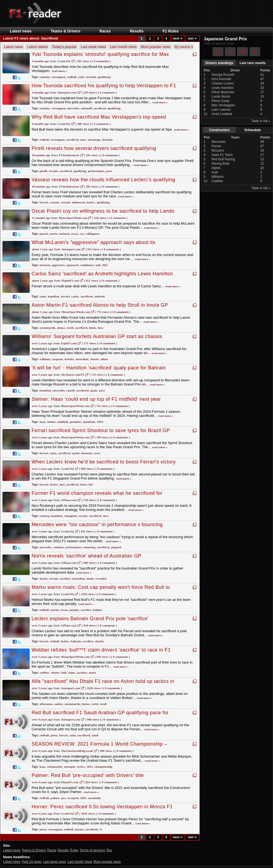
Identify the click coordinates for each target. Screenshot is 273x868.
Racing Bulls (221, 164)
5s (101, 829)
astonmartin (47, 328)
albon (104, 359)
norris (53, 234)
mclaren (64, 234)
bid (91, 484)
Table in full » (261, 121)
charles (99, 641)
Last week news (93, 47)
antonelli (86, 108)
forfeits (69, 359)
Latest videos (37, 47)
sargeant (57, 359)
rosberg (44, 516)
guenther (75, 422)
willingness (93, 234)
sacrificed (100, 108)
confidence (87, 265)
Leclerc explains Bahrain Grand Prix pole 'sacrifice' (90, 619)
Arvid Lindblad (222, 114)
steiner (51, 422)
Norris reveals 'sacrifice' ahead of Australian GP (87, 556)
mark (92, 673)
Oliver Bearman (223, 92)
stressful (91, 77)
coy (82, 234)
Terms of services (92, 850)
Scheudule (253, 130)
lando (90, 578)
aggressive (58, 265)
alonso (61, 328)
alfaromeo (46, 704)
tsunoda (45, 77)
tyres (97, 453)
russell (71, 390)
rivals (64, 610)
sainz (43, 296)
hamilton (53, 296)
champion (70, 516)
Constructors (219, 130)
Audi (215, 172)
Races (105, 31)
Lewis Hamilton (223, 88)
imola (93, 328)
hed (62, 484)
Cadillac (217, 181)
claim (71, 673)
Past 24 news (32, 862)
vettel (95, 704)
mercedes (73, 108)
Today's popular (64, 47)
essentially (94, 798)
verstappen (59, 77)
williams (45, 359)
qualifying (104, 77)
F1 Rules (170, 31)
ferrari (44, 202)
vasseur (55, 202)
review (81, 767)
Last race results (252, 63)
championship (103, 767)
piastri (44, 234)
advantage (94, 140)
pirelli (43, 171)
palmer (55, 798)
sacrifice (65, 578)
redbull (72, 77)
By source (184, 47)
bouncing (89, 547)
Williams (218, 177)
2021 (90, 767)
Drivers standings (219, 63)
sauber (59, 704)
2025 (105, 265)
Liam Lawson (221, 110)
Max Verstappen (223, 105)
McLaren (218, 150)
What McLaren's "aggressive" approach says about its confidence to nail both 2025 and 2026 (93, 245)
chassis (94, 359)
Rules (74, 850)
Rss (109, 850)
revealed (101, 578)
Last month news (123, 47)
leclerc (91, 202)
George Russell (223, 75)
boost (83, 484)
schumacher (55, 767)
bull (64, 673)
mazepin (70, 767)
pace (109, 171)
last (192, 38)
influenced (79, 202)
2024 (100, 422)
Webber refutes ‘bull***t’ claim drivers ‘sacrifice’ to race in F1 (101, 650)
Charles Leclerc (223, 83)
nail (98, 265)
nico (106, 516)
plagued (116, 547)
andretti (100, 296)
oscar (74, 234)
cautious (58, 547)
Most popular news (156, 47)
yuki (81, 77)
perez (54, 735)
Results (137, 31)
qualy (94, 390)
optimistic (89, 422)
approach (72, 265)
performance (96, 171)
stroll (70, 328)
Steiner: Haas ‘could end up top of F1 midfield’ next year (96, 399)
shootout (87, 453)
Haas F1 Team (222, 155)
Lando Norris (221, 97)
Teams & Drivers (65, 31)
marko (55, 610)
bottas (86, 704)
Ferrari (216, 146)
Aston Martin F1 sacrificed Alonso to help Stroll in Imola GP (100, 305)
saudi (95, 735)
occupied (73, 798)
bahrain (76, 641)
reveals (53, 171)
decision (108, 140)
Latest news (21, 31)
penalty (74, 610)
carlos (75, 296)
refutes (55, 673)
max (83, 140)
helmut (97, 610)
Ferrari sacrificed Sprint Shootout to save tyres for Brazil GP (101, 430)
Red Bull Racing (223, 159)
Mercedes (219, 142)
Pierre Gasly (220, 101)
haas (42, 422)
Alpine (216, 168)
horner (79, 829)
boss (100, 328)
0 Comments (101, 61)
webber (44, 673)
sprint (76, 453)
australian (82, 359)
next (177, 38)
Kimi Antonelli (221, 79)
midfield (63, 422)
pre (63, 798)
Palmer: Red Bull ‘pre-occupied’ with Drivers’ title (88, 775)
